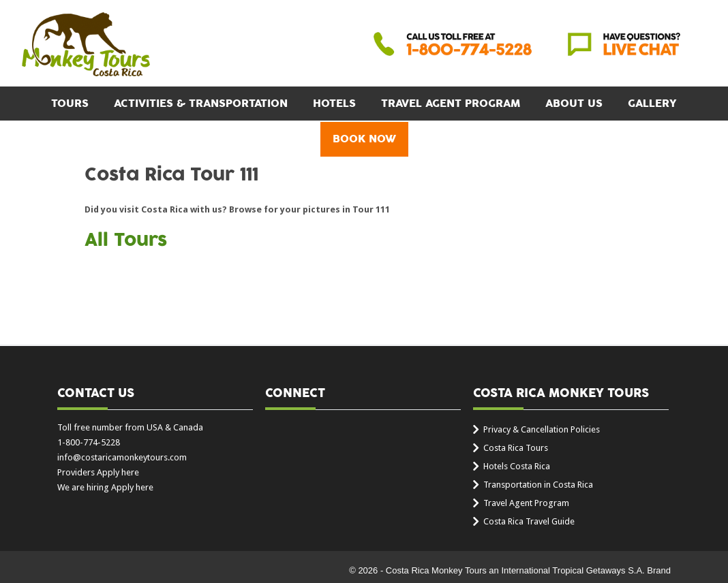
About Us (574, 104)
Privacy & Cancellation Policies (542, 429)
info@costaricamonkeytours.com (122, 457)
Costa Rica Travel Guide (529, 521)
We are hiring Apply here (105, 487)
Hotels (334, 104)
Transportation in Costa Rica (538, 485)
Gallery (652, 104)
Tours (70, 104)
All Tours (126, 240)
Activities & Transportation (201, 104)
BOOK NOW (364, 139)
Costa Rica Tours (516, 448)
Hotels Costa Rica (517, 466)
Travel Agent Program (451, 104)
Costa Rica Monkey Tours (86, 46)
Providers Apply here (98, 472)
